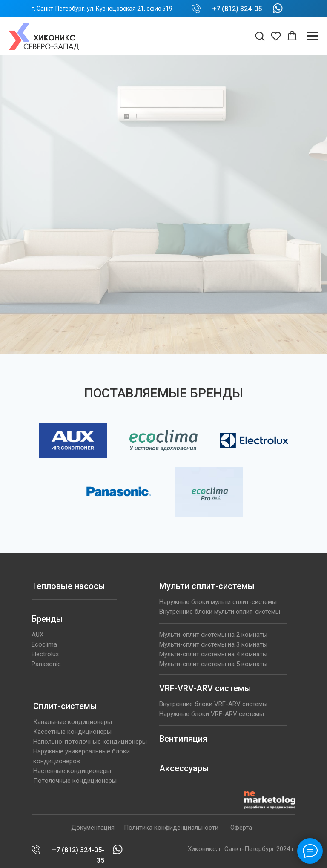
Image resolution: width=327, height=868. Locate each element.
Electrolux (45, 654)
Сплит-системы (65, 706)
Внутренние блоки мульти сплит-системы (220, 612)
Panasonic (46, 664)
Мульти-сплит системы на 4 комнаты (213, 654)
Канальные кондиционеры (73, 722)
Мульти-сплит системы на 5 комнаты (213, 664)
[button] (260, 36)
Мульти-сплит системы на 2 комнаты (213, 635)
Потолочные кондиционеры (75, 781)
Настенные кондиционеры (72, 771)
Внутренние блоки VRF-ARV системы (213, 704)
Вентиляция (183, 739)
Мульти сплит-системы (207, 586)
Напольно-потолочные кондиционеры (90, 742)
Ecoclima (44, 644)
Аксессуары (184, 768)
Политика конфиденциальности (171, 828)
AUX (37, 635)
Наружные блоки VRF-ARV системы (212, 714)
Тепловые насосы (68, 586)
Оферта (241, 828)
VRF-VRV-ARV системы (205, 688)
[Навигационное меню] (313, 36)
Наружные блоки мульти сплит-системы (218, 602)
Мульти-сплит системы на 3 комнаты (213, 644)
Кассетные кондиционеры (72, 732)
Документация (93, 828)
